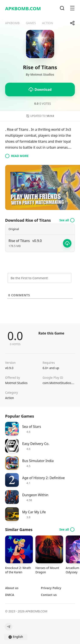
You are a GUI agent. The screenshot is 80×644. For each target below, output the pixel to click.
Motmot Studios (16, 383)
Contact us (49, 595)
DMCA (10, 595)
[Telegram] (9, 627)
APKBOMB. (23, 8)
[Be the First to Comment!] (39, 278)
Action (9, 398)
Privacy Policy (51, 588)
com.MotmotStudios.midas (59, 383)
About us (12, 588)
